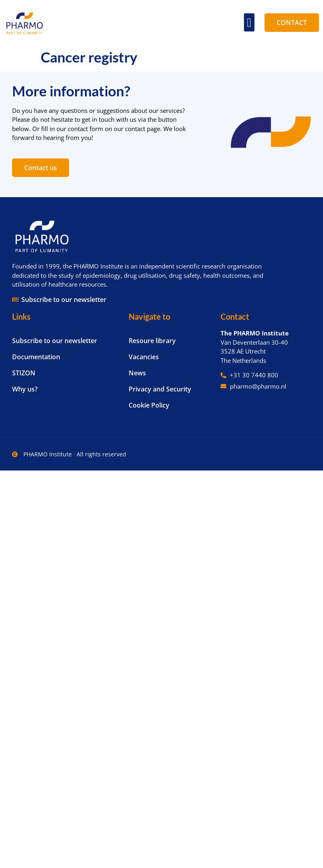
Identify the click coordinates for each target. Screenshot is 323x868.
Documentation (36, 357)
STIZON (24, 373)
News (137, 373)
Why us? (25, 389)
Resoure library (152, 341)
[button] (249, 22)
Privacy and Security (160, 389)
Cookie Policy (149, 405)
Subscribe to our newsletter (55, 341)
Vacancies (144, 357)
